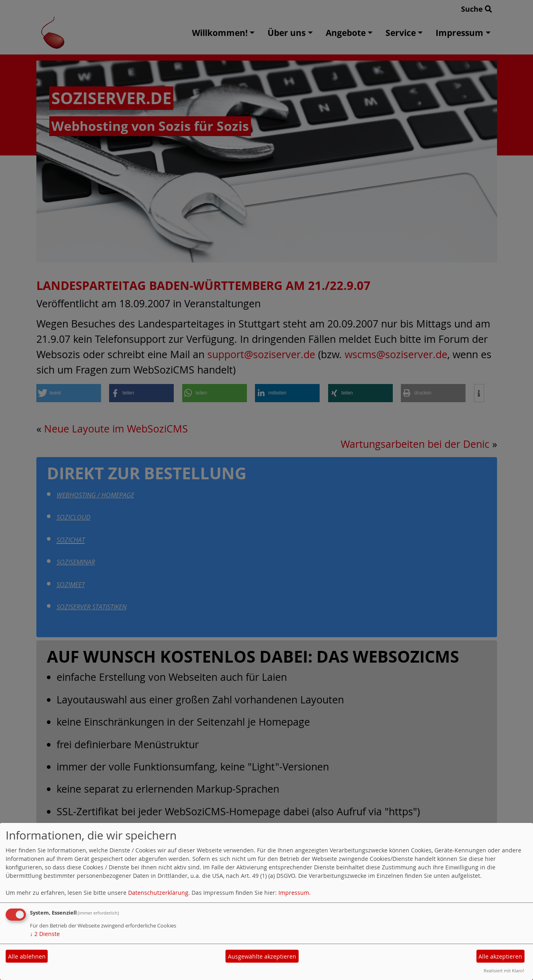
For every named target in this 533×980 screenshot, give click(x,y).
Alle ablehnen (27, 956)
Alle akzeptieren (500, 956)
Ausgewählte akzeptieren (262, 956)
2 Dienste (45, 934)
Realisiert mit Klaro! (504, 971)
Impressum (294, 893)
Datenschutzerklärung (158, 893)
